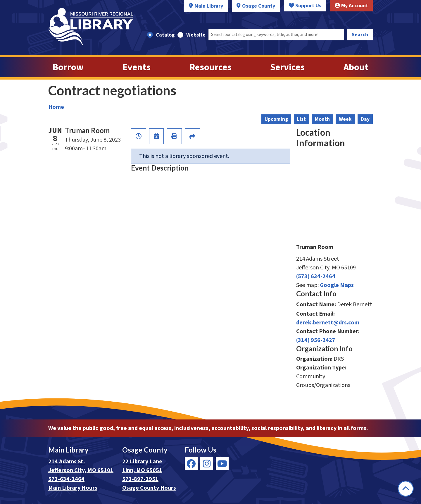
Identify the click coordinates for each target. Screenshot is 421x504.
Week (345, 119)
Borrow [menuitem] (68, 67)
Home (56, 107)
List (301, 119)
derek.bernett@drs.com (328, 323)
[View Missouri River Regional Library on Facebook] (191, 464)
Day (365, 119)
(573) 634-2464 (316, 276)
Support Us (305, 6)
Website (196, 35)
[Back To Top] (406, 489)
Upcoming (276, 119)
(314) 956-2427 (316, 340)
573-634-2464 (66, 479)
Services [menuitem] (287, 67)
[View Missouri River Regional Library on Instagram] (207, 464)
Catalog (165, 35)
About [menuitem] (356, 67)
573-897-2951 (140, 479)
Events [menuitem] (137, 67)
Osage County (259, 6)
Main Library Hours (73, 488)
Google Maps (337, 285)
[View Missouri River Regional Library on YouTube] (222, 464)
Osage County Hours (149, 488)
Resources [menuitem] (210, 67)
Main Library (209, 6)
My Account (351, 6)
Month (322, 119)
